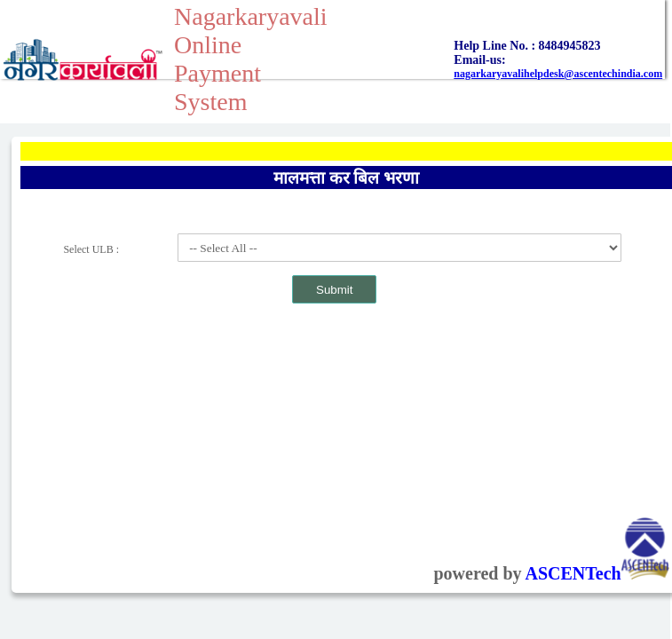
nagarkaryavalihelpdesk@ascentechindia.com (558, 74)
